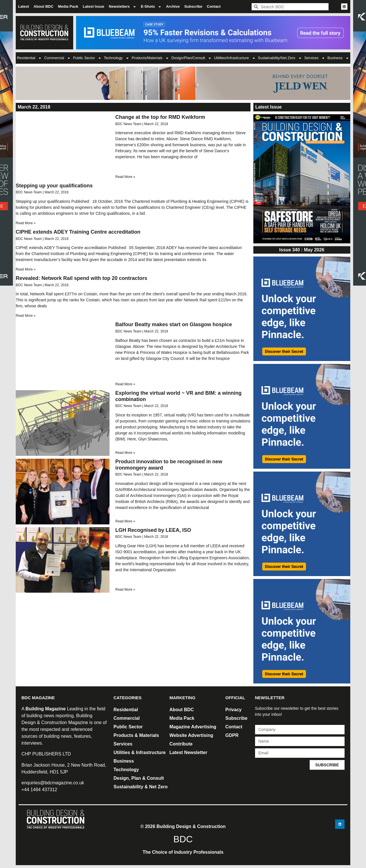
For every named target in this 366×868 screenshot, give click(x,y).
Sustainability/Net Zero (280, 58)
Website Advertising (191, 735)
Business (338, 58)
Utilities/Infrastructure (235, 58)
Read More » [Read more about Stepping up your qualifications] (26, 223)
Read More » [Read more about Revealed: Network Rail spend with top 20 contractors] (26, 316)
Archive (173, 6)
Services (315, 58)
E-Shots (151, 7)
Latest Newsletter (189, 752)
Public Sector (87, 58)
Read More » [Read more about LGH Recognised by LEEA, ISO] (125, 590)
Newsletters (123, 7)
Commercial (57, 58)
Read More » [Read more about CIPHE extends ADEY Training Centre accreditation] (26, 269)
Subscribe (193, 6)
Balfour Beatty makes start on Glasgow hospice (174, 324)
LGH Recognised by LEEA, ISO (153, 530)
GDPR (232, 735)
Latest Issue (93, 6)
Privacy (233, 710)
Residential (29, 58)
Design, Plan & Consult (139, 778)
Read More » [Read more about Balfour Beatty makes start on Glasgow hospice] (125, 384)
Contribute (181, 744)
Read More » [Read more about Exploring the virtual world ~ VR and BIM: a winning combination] (125, 453)
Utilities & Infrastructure (140, 752)
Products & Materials (136, 735)
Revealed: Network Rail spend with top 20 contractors (81, 278)
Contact (214, 6)
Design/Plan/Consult (191, 58)
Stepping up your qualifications (54, 186)
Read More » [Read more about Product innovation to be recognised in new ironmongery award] (125, 521)
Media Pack (68, 6)
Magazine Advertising (193, 727)
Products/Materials (150, 58)
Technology (117, 58)
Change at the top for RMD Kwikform (160, 117)
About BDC (43, 6)
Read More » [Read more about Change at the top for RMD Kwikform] (125, 177)
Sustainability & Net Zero (141, 787)
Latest (23, 6)
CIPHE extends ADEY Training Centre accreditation (78, 232)
